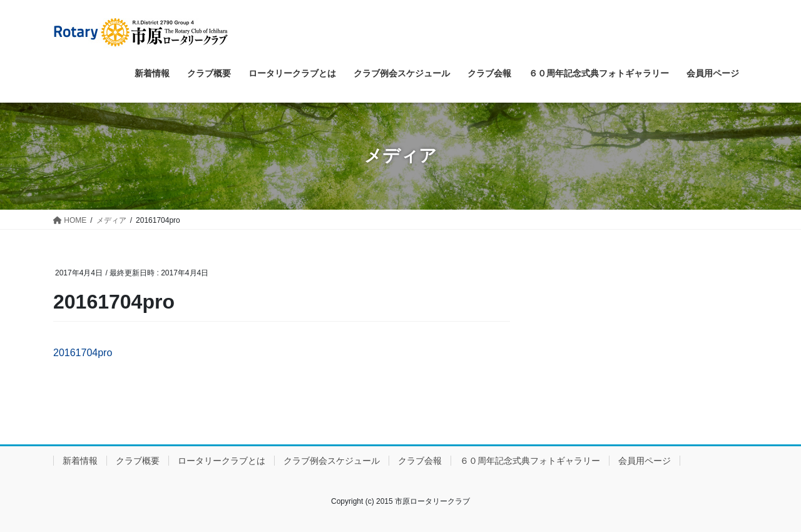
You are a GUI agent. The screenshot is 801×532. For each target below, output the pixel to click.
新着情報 (80, 461)
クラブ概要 (138, 461)
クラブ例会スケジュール (332, 461)
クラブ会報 (420, 461)
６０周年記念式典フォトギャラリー (530, 461)
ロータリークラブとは (222, 461)
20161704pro (83, 353)
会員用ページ (645, 461)
